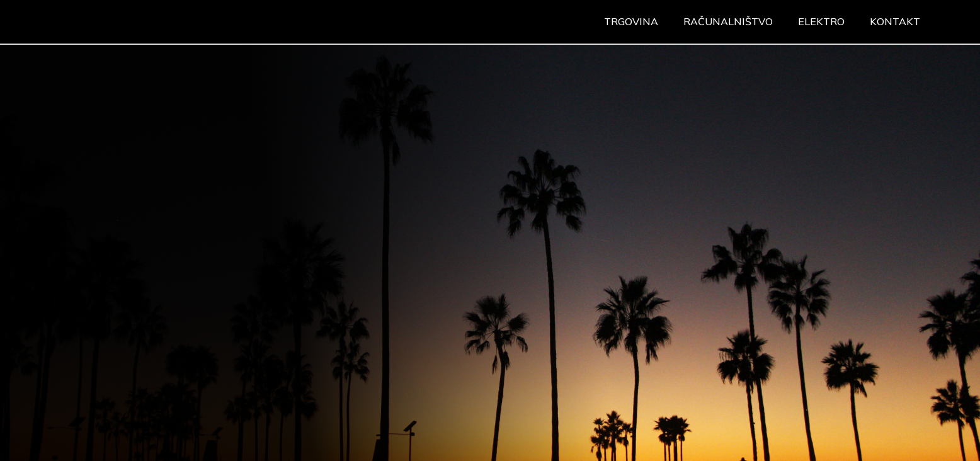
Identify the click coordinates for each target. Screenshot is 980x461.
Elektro (821, 21)
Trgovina (631, 21)
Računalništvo (728, 21)
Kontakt (895, 21)
